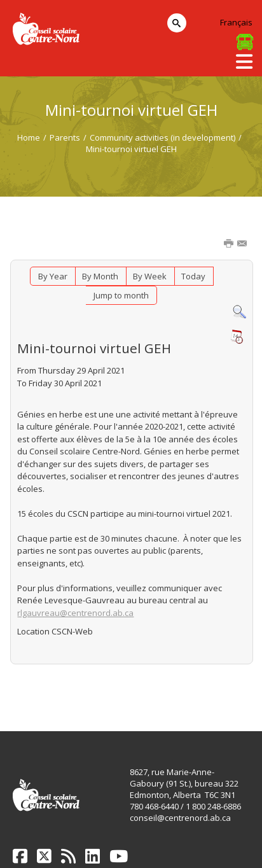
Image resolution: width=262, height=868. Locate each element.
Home (29, 137)
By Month (100, 276)
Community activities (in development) (162, 137)
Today (193, 276)
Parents (65, 137)
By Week (150, 276)
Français (236, 22)
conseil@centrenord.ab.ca (180, 818)
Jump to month (121, 295)
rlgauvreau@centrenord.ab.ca (75, 613)
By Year (53, 276)
